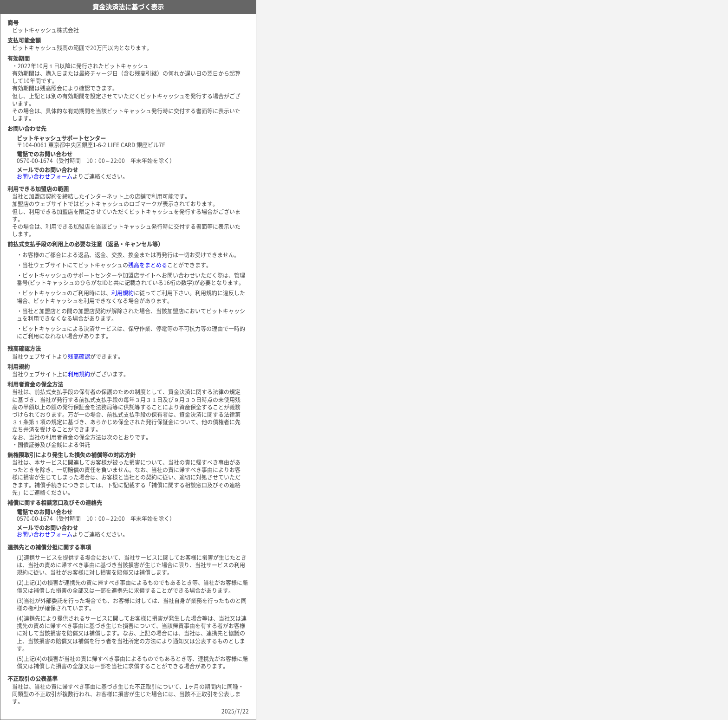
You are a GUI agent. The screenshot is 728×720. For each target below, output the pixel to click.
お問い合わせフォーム (45, 176)
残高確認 (79, 357)
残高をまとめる (148, 265)
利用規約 (123, 293)
